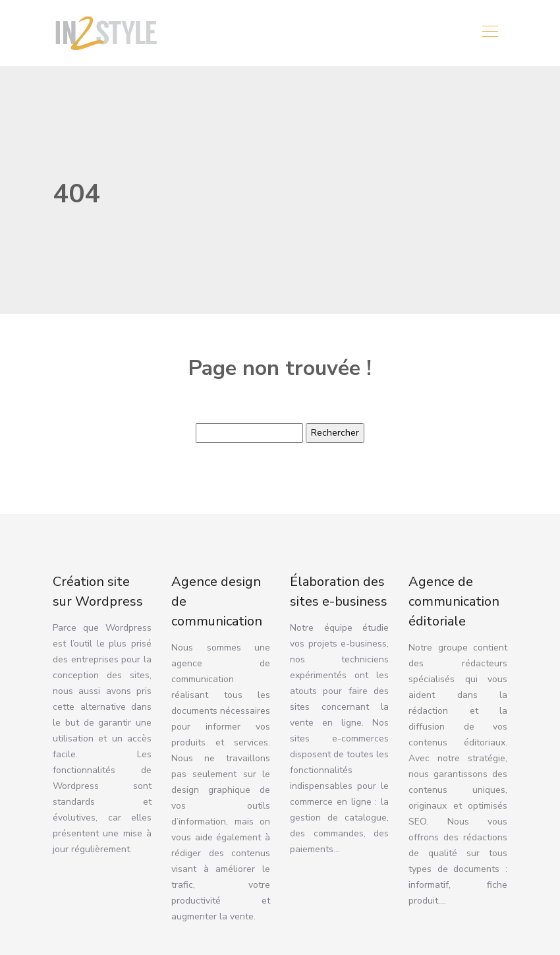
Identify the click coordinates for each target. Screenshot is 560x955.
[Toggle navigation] (490, 33)
